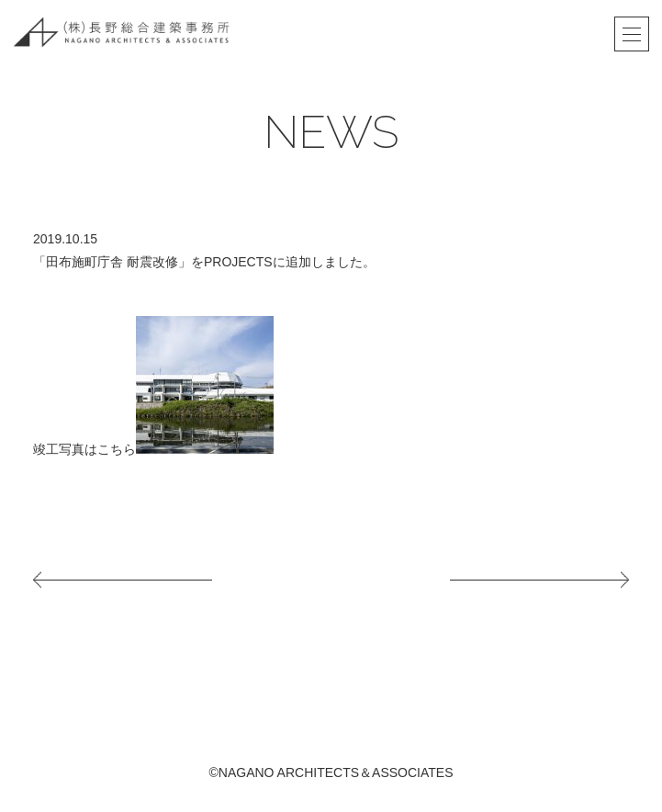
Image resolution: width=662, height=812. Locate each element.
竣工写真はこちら (84, 449)
